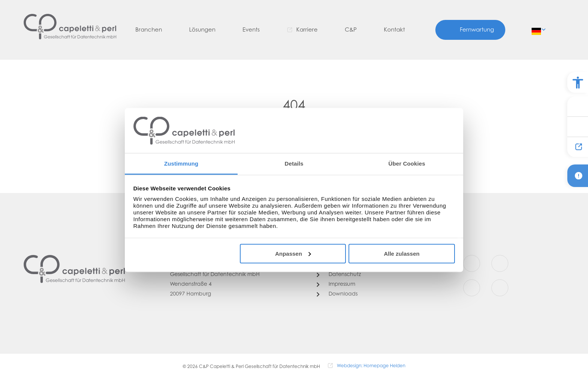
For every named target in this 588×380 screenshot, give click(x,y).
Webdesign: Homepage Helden (371, 366)
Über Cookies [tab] (407, 164)
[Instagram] (500, 263)
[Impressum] (336, 285)
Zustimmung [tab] (181, 164)
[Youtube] (472, 288)
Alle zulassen (402, 253)
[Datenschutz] (339, 275)
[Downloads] (337, 294)
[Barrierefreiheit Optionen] (578, 82)
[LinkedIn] (500, 288)
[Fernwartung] (470, 30)
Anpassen (293, 253)
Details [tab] (294, 164)
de (537, 29)
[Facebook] (472, 263)
